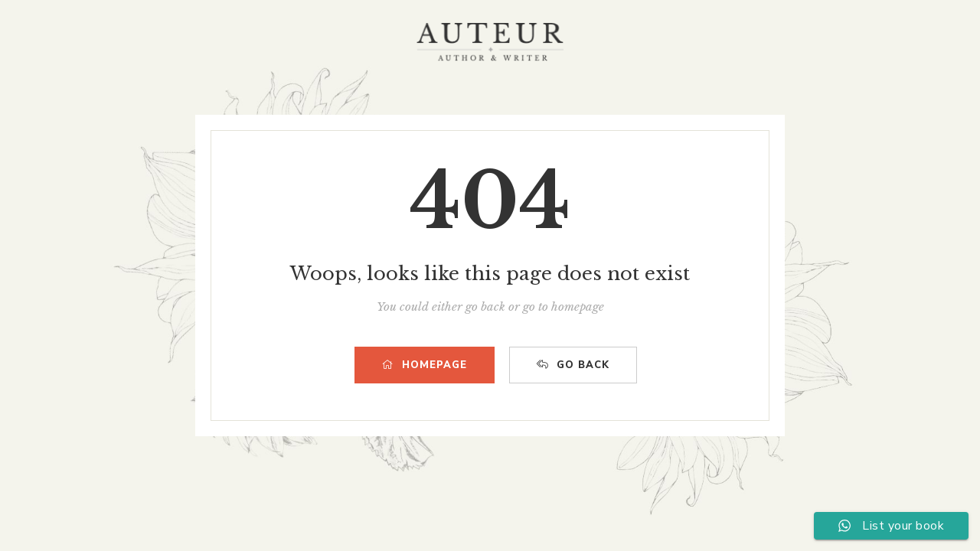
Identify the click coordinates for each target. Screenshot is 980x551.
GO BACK (573, 365)
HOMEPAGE (425, 365)
